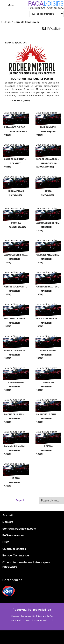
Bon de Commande (16, 556)
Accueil (8, 515)
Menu (8, 5)
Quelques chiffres (14, 549)
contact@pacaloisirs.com (19, 529)
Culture (6, 22)
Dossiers (8, 522)
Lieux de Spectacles (27, 22)
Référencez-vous (13, 535)
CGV (6, 542)
